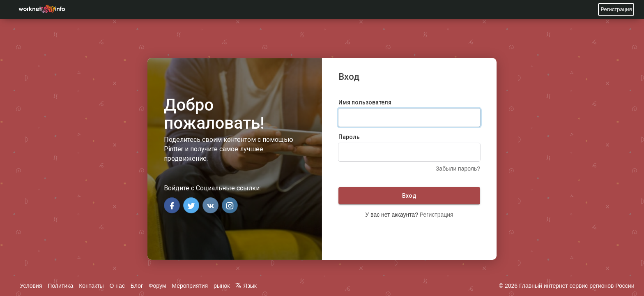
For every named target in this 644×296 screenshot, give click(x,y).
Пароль (349, 137)
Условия (31, 286)
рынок (222, 286)
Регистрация (616, 9)
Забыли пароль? (458, 169)
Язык (246, 286)
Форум (158, 286)
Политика (60, 286)
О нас (117, 286)
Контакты (91, 286)
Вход (409, 196)
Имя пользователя (365, 102)
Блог (137, 286)
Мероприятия (190, 286)
